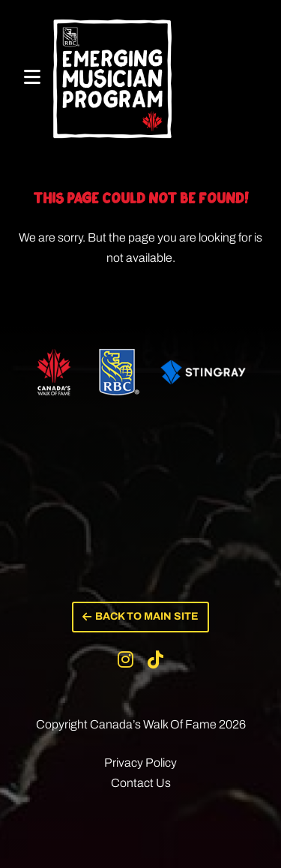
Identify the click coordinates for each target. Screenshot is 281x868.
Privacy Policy (140, 763)
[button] (140, 617)
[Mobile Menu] (32, 78)
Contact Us (141, 783)
